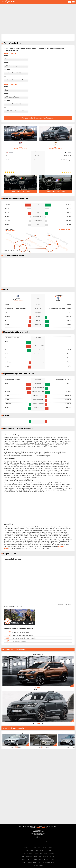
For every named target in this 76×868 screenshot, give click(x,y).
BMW (36, 841)
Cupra (37, 844)
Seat (47, 859)
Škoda (41, 865)
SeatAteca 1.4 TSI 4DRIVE (20, 148)
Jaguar (32, 850)
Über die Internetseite (38, 832)
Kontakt (38, 838)
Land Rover (30, 853)
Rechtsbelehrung (38, 835)
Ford (35, 847)
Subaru (24, 862)
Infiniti (27, 850)
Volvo (53, 862)
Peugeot (45, 856)
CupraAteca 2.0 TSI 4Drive (55, 148)
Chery (45, 841)
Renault (24, 859)
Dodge (26, 847)
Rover (30, 859)
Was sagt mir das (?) (66, 229)
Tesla (34, 862)
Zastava (36, 865)
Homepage (38, 830)
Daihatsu (51, 844)
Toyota (39, 862)
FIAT (30, 847)
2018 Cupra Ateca (38, 690)
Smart (52, 859)
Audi (32, 841)
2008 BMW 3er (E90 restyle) (16, 733)
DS (41, 844)
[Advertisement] (38, 19)
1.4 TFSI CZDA (18, 301)
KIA (46, 850)
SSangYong (41, 859)
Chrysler (25, 844)
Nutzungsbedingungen (38, 833)
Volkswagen (46, 862)
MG (41, 853)
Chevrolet (51, 841)
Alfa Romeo (25, 841)
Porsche (52, 856)
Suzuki (30, 862)
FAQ (38, 836)
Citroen (31, 844)
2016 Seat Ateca (38, 654)
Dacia (45, 844)
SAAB (35, 859)
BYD (41, 841)
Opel (40, 856)
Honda (44, 847)
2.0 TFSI (58, 296)
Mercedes (52, 853)
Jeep (37, 850)
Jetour (42, 850)
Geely (39, 847)
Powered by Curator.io (65, 604)
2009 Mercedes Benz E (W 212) (44, 733)
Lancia (24, 853)
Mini (23, 856)
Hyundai (50, 847)
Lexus (37, 853)
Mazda (46, 853)
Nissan (35, 856)
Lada (50, 850)
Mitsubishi (29, 856)
